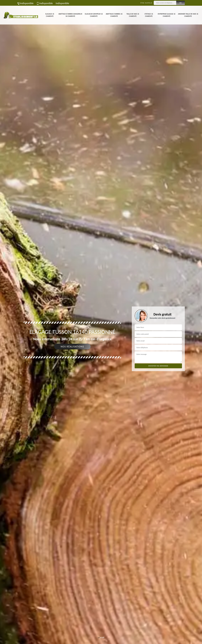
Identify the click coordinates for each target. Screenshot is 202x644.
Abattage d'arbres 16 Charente (114, 15)
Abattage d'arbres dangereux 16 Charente (70, 15)
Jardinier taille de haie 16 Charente (188, 15)
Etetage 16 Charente (149, 15)
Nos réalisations (72, 347)
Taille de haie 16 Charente (133, 15)
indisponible (25, 3)
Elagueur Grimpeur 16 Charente (94, 15)
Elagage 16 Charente (50, 15)
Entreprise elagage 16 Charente (166, 15)
